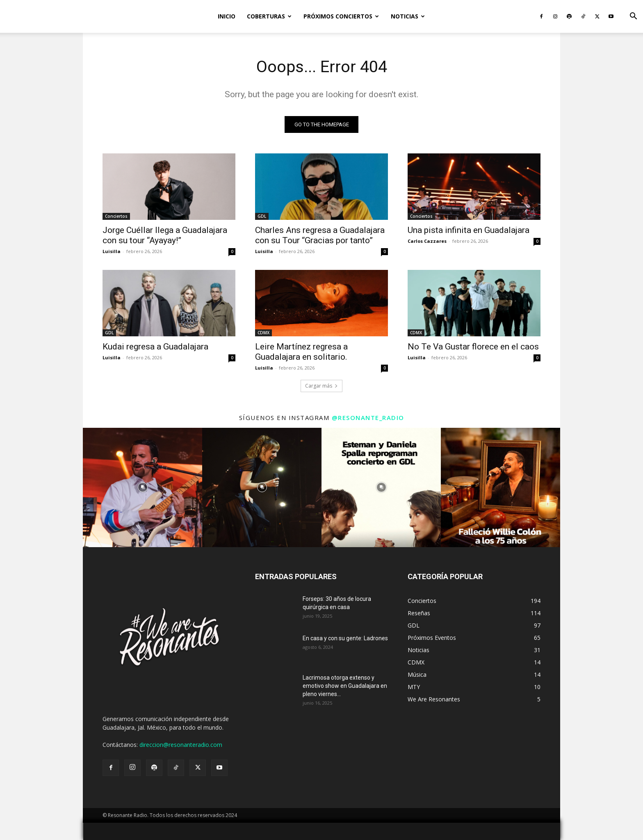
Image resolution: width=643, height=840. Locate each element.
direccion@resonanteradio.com (181, 745)
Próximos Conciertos (341, 16)
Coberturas (269, 16)
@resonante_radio (368, 418)
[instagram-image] (143, 487)
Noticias (408, 16)
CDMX (263, 333)
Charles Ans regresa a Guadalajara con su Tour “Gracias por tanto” (320, 235)
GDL (262, 216)
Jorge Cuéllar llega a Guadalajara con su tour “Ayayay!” (165, 235)
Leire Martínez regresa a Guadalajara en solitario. (301, 352)
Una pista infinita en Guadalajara (469, 230)
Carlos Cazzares (427, 241)
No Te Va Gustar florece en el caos (473, 347)
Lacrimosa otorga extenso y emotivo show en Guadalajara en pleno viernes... (345, 686)
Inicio (227, 16)
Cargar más (321, 386)
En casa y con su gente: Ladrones (345, 638)
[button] (633, 17)
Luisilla (112, 251)
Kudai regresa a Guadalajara (155, 347)
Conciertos (116, 216)
